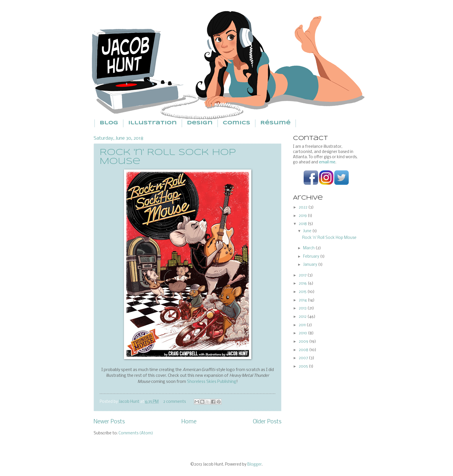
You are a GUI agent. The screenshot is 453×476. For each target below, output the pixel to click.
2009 (304, 342)
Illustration (153, 123)
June (308, 231)
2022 (303, 207)
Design (200, 123)
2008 (304, 350)
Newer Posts (109, 422)
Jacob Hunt (129, 402)
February (312, 257)
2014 (303, 300)
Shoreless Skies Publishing (212, 382)
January (311, 265)
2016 (303, 284)
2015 (303, 292)
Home (189, 422)
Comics (236, 123)
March (309, 248)
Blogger (255, 465)
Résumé (275, 123)
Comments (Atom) (136, 433)
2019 (303, 216)
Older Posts (267, 422)
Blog (109, 123)
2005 (304, 367)
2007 (304, 358)
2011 (303, 325)
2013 (303, 308)
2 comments (174, 402)
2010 (303, 333)
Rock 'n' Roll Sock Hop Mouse (329, 238)
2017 (303, 275)
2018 (303, 224)
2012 (303, 317)
